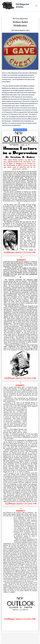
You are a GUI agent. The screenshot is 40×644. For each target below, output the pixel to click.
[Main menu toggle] (36, 6)
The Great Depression (20, 19)
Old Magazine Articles (22, 6)
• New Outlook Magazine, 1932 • (20, 30)
